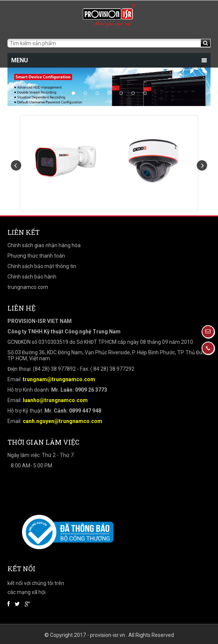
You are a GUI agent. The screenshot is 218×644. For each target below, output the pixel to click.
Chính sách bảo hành (32, 277)
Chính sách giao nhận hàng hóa (44, 245)
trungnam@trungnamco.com (59, 379)
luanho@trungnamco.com (55, 400)
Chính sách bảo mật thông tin (42, 266)
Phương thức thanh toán (36, 256)
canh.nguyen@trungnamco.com (63, 421)
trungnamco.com (28, 287)
